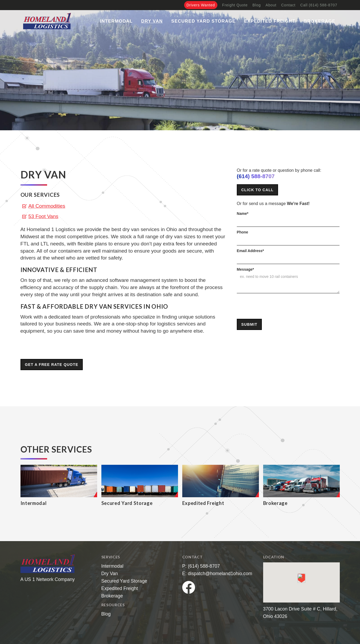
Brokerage (320, 21)
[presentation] (277, 306)
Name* (243, 214)
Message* (245, 269)
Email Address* (250, 251)
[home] (47, 21)
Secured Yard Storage (204, 21)
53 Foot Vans (44, 216)
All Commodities (47, 206)
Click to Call (257, 190)
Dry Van (152, 21)
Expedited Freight (270, 21)
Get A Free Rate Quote (52, 365)
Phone (243, 232)
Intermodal (116, 21)
